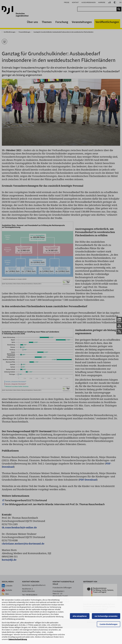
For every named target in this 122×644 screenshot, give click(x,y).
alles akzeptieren (80, 635)
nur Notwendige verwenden (106, 635)
